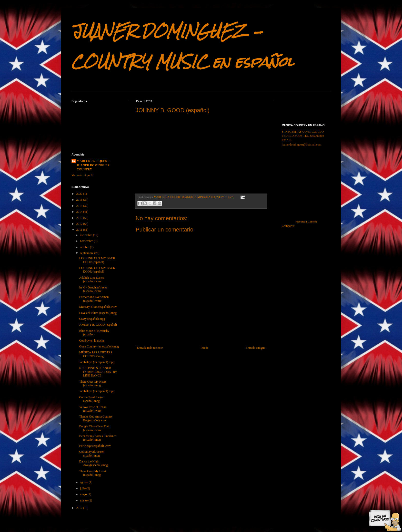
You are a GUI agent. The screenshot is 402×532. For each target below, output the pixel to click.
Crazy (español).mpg (92, 319)
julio (83, 488)
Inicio (204, 348)
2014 (80, 212)
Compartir (288, 226)
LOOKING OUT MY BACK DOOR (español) (97, 260)
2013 (80, 218)
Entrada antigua (255, 348)
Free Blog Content (306, 221)
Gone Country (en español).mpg (99, 346)
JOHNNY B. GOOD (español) (98, 325)
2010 (80, 508)
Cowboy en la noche (92, 341)
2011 (80, 230)
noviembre (87, 241)
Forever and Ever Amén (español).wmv (94, 299)
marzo (84, 500)
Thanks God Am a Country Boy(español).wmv (96, 418)
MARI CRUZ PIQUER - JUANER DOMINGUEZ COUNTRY (93, 165)
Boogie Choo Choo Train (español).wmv (95, 428)
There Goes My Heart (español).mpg (93, 383)
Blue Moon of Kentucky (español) (94, 333)
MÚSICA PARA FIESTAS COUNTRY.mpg (96, 354)
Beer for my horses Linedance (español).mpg (98, 438)
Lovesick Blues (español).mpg (98, 313)
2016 (80, 200)
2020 (80, 194)
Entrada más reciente (150, 348)
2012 (80, 224)
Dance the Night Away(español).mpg (94, 463)
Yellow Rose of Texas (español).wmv (93, 409)
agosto (84, 482)
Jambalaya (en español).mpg (97, 362)
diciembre (87, 235)
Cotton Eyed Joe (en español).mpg (92, 399)
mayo (84, 494)
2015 (80, 206)
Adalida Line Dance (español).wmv (92, 279)
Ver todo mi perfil (83, 175)
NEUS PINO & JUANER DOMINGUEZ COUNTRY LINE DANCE (98, 372)
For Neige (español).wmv (95, 446)
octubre (85, 247)
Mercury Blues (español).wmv (98, 307)
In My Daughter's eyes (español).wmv (93, 289)
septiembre (87, 253)
